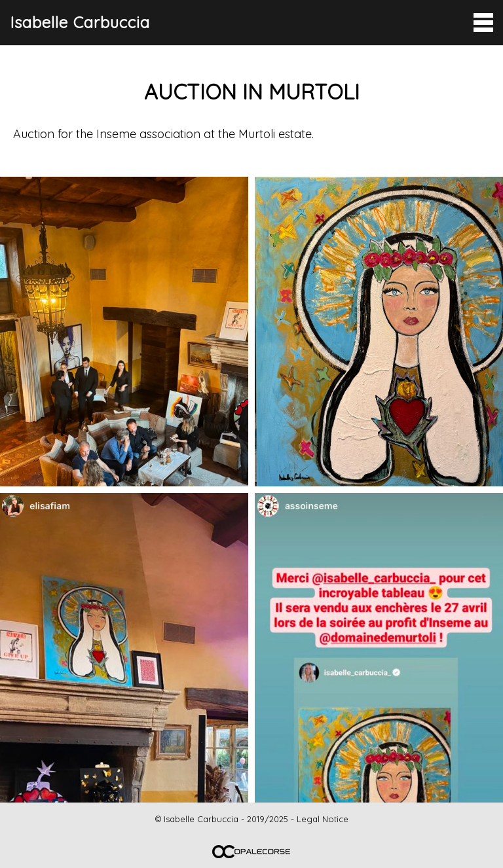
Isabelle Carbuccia (80, 22)
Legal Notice (323, 819)
